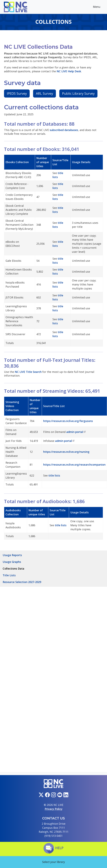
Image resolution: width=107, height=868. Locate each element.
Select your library (53, 862)
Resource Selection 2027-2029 (22, 582)
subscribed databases (64, 130)
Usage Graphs (12, 562)
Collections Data (13, 569)
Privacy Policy (54, 809)
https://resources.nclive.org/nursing (66, 452)
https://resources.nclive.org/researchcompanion (74, 465)
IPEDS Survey (17, 93)
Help (53, 848)
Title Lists (9, 575)
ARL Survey (44, 93)
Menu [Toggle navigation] (99, 7)
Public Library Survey (78, 93)
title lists (54, 475)
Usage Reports (12, 555)
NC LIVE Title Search (28, 372)
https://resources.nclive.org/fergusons (68, 421)
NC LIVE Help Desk (69, 71)
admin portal (76, 432)
